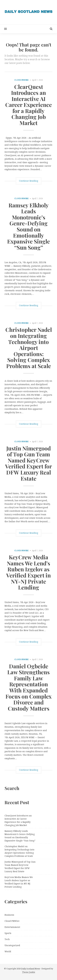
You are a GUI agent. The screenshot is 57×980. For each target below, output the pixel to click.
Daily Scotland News (31, 969)
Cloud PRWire (22, 80)
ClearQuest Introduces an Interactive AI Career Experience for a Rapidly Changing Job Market (28, 105)
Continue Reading (29, 181)
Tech (7, 939)
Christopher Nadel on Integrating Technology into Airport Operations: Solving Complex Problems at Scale (29, 348)
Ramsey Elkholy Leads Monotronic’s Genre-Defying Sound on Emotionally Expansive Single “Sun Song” (28, 226)
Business (9, 915)
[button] (3, 29)
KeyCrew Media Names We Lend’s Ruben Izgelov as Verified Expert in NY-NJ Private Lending (28, 572)
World (8, 951)
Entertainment (12, 927)
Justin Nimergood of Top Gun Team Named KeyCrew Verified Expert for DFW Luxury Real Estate (29, 463)
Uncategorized (12, 945)
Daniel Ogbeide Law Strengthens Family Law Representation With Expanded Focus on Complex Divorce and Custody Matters (28, 687)
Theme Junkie (29, 972)
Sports (8, 933)
